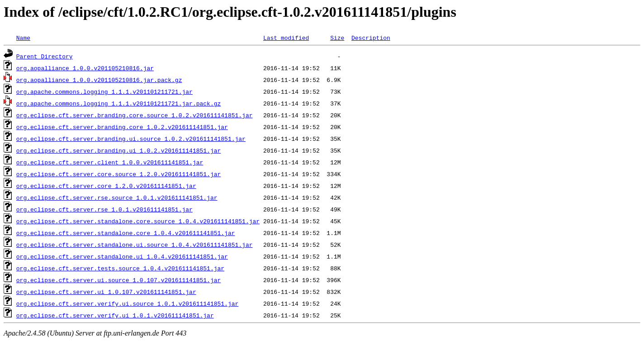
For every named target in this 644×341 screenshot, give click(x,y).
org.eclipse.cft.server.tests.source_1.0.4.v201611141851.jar (120, 268)
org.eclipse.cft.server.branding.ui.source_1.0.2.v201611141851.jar (131, 139)
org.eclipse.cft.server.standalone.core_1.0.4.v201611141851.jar (126, 233)
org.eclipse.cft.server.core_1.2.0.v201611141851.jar (106, 186)
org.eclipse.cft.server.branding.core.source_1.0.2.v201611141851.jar (135, 115)
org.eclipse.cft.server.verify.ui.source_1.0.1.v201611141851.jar (127, 303)
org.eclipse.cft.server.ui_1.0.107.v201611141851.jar (106, 292)
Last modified (286, 38)
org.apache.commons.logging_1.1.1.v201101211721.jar (104, 91)
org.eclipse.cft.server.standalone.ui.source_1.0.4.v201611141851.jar (135, 245)
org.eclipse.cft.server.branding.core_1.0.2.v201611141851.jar (122, 127)
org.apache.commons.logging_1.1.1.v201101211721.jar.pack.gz (118, 103)
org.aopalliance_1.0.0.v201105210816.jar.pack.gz (99, 80)
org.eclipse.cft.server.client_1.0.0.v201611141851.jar (110, 162)
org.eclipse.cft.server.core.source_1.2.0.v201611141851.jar (118, 174)
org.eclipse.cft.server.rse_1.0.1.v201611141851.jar (104, 209)
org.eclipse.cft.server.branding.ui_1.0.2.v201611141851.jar (118, 150)
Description (371, 38)
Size (337, 38)
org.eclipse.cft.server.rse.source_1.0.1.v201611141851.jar (117, 197)
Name (23, 38)
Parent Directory (45, 56)
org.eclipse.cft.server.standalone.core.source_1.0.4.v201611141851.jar (138, 221)
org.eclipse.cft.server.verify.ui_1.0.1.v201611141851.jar (115, 315)
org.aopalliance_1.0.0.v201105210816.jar (85, 68)
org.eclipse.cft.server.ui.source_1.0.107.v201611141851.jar (118, 280)
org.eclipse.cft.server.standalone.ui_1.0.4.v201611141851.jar (122, 256)
